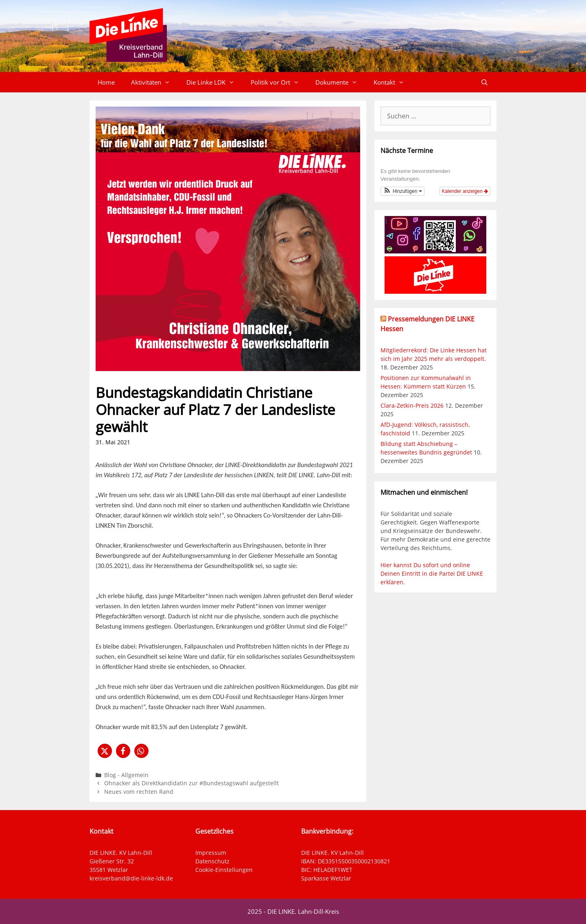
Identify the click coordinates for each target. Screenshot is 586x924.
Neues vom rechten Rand (139, 792)
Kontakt (393, 82)
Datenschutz (212, 861)
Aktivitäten (155, 82)
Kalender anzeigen (465, 191)
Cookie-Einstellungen (224, 870)
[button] (105, 751)
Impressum (211, 853)
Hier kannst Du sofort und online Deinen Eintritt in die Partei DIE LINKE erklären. (432, 573)
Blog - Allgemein (126, 775)
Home (106, 82)
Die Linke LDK (214, 82)
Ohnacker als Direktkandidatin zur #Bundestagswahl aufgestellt (191, 783)
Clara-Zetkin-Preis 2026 (412, 405)
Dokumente (340, 82)
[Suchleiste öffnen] (484, 82)
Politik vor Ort (279, 82)
